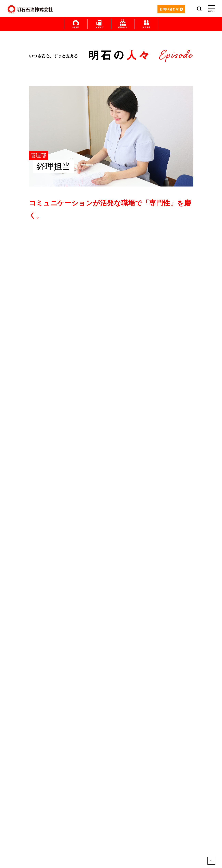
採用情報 (111, 832)
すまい (111, 752)
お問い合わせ (111, 840)
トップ (111, 737)
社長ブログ (111, 808)
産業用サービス (111, 784)
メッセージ (111, 744)
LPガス (111, 776)
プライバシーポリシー (111, 851)
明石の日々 (111, 800)
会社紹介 (111, 824)
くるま (111, 760)
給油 (111, 768)
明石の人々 (111, 792)
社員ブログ (111, 816)
